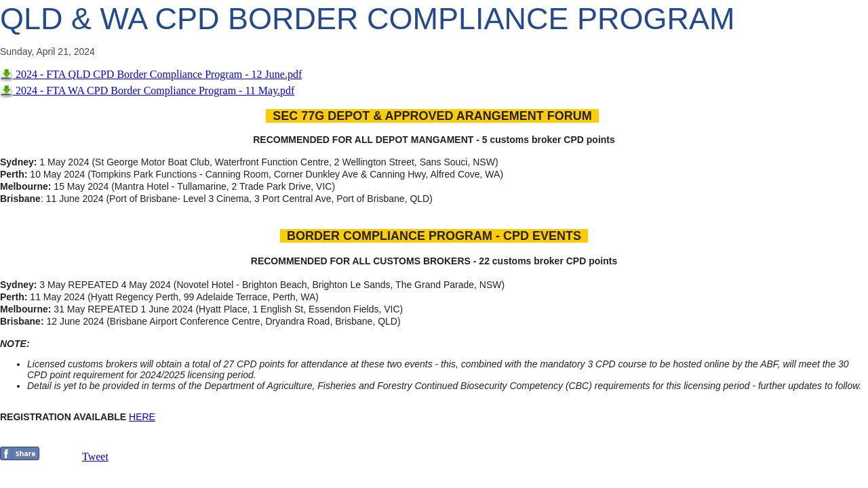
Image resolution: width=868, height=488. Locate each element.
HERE (142, 417)
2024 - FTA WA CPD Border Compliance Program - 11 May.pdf (147, 90)
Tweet (95, 456)
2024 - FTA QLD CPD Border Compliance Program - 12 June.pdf (151, 74)
